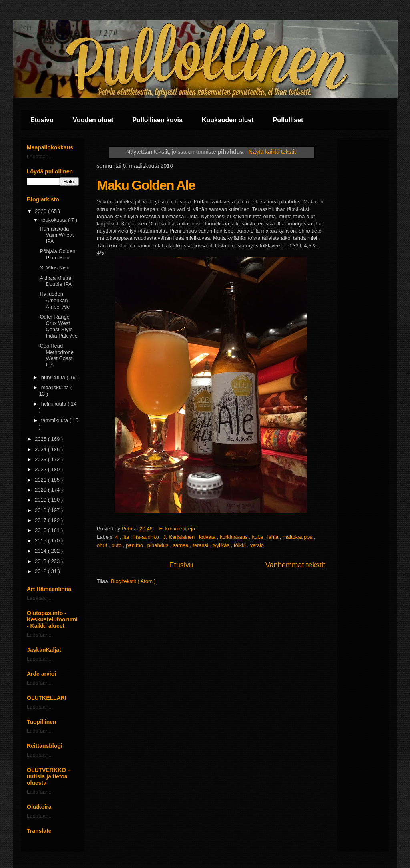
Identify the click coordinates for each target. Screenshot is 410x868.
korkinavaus (234, 537)
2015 (41, 541)
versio (257, 545)
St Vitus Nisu (54, 268)
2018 (41, 510)
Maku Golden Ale (146, 185)
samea (181, 545)
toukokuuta (55, 220)
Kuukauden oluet (228, 120)
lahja (274, 537)
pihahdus (159, 545)
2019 (41, 500)
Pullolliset (288, 120)
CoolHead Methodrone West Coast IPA (56, 355)
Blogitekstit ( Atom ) (133, 581)
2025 (41, 439)
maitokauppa (298, 537)
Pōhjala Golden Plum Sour (57, 254)
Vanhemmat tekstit (295, 565)
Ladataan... (40, 156)
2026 (41, 211)
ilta (127, 537)
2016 (41, 530)
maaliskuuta (56, 387)
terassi (201, 545)
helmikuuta (54, 404)
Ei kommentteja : (179, 529)
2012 (41, 571)
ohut (103, 545)
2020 (41, 490)
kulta (258, 537)
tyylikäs (221, 545)
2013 (41, 561)
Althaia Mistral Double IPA (56, 281)
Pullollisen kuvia (158, 120)
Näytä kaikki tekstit (272, 152)
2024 (41, 449)
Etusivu (42, 120)
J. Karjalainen (180, 537)
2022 (41, 469)
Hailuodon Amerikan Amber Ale (55, 300)
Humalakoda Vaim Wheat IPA (57, 235)
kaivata (208, 537)
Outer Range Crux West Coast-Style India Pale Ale (59, 326)
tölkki (240, 545)
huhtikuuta (54, 377)
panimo (135, 545)
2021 (41, 480)
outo (117, 545)
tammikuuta (55, 420)
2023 (41, 459)
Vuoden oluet (93, 120)
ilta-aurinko (147, 537)
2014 (41, 551)
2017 (41, 520)
